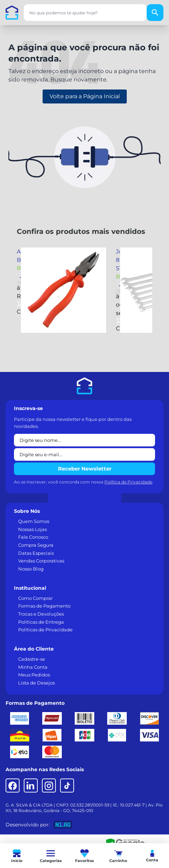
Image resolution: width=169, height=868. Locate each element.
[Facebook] (13, 785)
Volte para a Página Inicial (85, 96)
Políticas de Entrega (41, 622)
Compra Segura (36, 545)
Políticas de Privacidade (45, 630)
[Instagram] (49, 785)
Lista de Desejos (36, 683)
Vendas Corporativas (41, 561)
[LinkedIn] (31, 785)
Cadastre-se (32, 659)
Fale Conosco (33, 537)
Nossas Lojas (32, 529)
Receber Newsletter (85, 469)
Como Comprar (35, 598)
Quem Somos (34, 521)
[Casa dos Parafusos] (12, 13)
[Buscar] (155, 13)
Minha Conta (33, 667)
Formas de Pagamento (44, 606)
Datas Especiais (36, 553)
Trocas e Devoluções (41, 614)
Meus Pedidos (34, 675)
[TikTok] (67, 785)
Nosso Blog (31, 569)
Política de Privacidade (128, 482)
